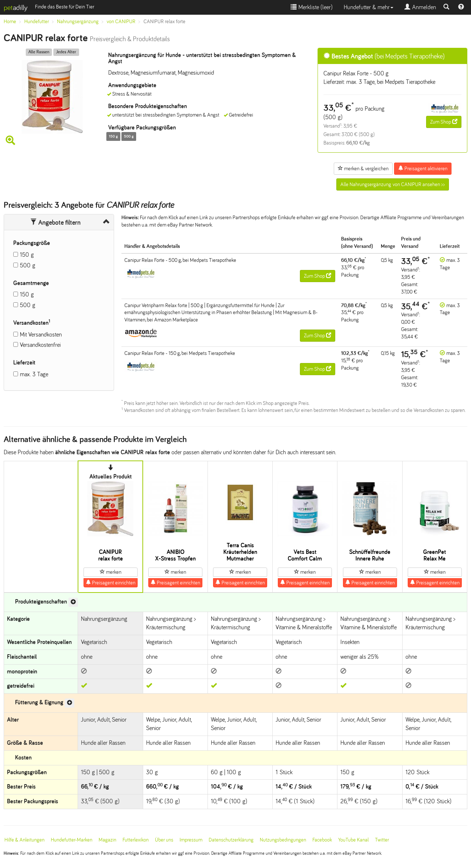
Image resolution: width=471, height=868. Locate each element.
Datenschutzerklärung (231, 840)
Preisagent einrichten (111, 583)
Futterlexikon (136, 840)
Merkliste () (312, 7)
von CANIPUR (121, 22)
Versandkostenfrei (40, 345)
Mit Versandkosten (41, 335)
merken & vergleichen (363, 168)
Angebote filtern (55, 223)
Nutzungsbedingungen (283, 840)
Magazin (107, 840)
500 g (28, 265)
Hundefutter (37, 22)
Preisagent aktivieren (423, 168)
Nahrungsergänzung (78, 22)
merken (111, 572)
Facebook (322, 840)
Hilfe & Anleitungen (24, 840)
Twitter (382, 840)
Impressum (191, 840)
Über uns (164, 840)
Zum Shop (444, 122)
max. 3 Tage (34, 374)
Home (10, 22)
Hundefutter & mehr (369, 7)
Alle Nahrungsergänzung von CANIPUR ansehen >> (393, 184)
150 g (27, 255)
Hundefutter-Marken (72, 840)
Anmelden (420, 7)
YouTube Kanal (353, 840)
